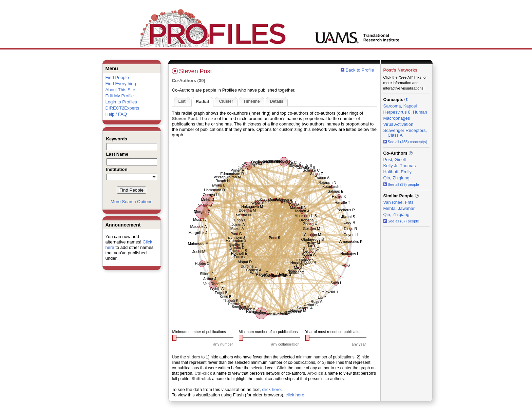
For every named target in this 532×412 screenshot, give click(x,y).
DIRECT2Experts (122, 108)
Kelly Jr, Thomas (400, 166)
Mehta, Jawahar (399, 208)
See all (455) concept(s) (405, 142)
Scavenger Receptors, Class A (405, 133)
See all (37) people (401, 221)
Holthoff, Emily (398, 172)
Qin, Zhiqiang (396, 178)
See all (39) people (401, 184)
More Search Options (131, 202)
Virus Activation (398, 124)
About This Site (120, 90)
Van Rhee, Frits (398, 202)
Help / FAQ (116, 114)
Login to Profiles (121, 102)
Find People (117, 77)
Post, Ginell (395, 160)
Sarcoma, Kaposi (400, 106)
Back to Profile (360, 70)
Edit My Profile (120, 96)
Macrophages (397, 118)
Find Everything (121, 84)
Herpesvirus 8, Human (405, 112)
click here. (272, 389)
